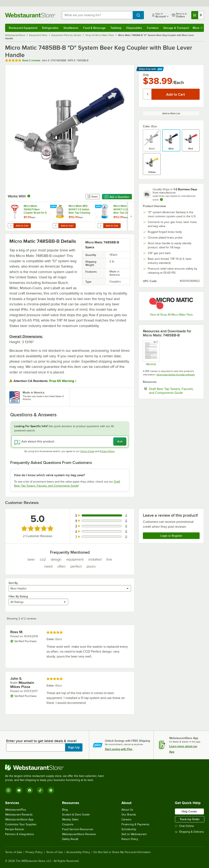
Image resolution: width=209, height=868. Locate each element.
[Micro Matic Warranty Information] (151, 353)
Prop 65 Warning (62, 381)
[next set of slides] (131, 216)
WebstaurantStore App (19, 819)
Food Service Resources (78, 829)
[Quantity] (147, 94)
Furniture (153, 28)
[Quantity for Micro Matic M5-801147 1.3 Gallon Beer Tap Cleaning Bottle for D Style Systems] (100, 226)
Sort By (13, 583)
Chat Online (184, 826)
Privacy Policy (107, 451)
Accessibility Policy (78, 852)
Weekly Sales (70, 819)
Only (146, 75)
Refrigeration (50, 28)
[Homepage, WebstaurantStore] (30, 15)
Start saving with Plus (119, 749)
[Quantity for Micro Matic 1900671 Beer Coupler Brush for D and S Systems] (11, 226)
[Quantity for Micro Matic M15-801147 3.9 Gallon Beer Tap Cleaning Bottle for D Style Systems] (56, 226)
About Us (127, 810)
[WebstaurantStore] (56, 767)
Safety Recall (70, 839)
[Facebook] (30, 790)
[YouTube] (19, 790)
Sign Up (74, 747)
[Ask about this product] (70, 441)
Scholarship (129, 829)
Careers (126, 819)
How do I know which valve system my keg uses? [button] (49, 475)
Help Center (189, 811)
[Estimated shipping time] (161, 199)
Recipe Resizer (15, 829)
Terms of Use (87, 451)
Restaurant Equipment (23, 28)
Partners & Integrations (20, 834)
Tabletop (116, 28)
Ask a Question (117, 197)
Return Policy (130, 839)
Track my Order (190, 819)
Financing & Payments (135, 824)
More (197, 28)
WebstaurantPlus (16, 810)
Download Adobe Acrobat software (176, 375)
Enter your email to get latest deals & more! (41, 741)
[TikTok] (40, 790)
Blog (65, 810)
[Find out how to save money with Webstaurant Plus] (54, 207)
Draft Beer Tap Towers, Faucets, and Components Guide (174, 391)
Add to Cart (22, 226)
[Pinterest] (51, 790)
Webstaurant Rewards (19, 815)
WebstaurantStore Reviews (79, 834)
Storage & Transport (176, 28)
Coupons (68, 824)
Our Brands (129, 815)
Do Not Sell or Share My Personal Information (122, 852)
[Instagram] (8, 790)
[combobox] (97, 15)
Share (93, 197)
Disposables (134, 28)
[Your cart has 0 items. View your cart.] (198, 15)
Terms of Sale (14, 852)
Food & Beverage (94, 28)
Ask (120, 441)
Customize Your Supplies (21, 824)
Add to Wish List (171, 113)
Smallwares (71, 28)
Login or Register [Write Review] (171, 536)
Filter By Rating (18, 596)
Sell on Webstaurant (134, 834)
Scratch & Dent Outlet (76, 815)
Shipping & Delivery (189, 832)
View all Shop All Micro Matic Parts (171, 315)
